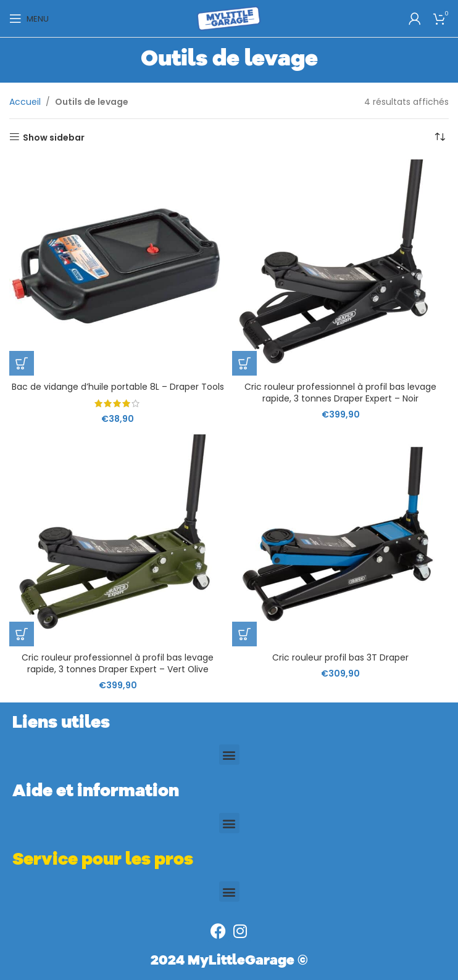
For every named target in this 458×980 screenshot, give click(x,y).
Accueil (25, 102)
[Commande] (439, 138)
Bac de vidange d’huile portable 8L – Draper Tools (118, 387)
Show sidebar (54, 137)
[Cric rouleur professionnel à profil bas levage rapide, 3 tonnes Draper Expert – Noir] (340, 267)
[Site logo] (229, 18)
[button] (22, 363)
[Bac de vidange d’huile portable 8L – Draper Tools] (118, 267)
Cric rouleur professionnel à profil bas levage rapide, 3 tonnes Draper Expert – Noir (340, 393)
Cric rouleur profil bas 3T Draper (340, 657)
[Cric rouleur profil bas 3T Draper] (340, 538)
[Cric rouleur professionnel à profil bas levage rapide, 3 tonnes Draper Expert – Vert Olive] (118, 538)
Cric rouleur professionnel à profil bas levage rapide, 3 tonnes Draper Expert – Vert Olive (118, 664)
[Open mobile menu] (29, 19)
